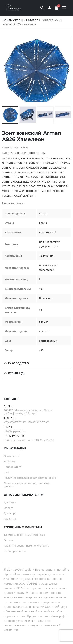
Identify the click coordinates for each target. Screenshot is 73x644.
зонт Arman (63, 163)
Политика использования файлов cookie (30, 478)
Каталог (32, 20)
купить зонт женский (51, 182)
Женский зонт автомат (39, 163)
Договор (9, 513)
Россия (43, 223)
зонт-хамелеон (29, 168)
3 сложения (46, 256)
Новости (9, 461)
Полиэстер (46, 298)
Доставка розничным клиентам (24, 535)
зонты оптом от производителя (23, 177)
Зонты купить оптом (16, 172)
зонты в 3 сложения (53, 168)
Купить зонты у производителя (22, 186)
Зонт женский (48, 232)
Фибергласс (46, 270)
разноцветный (48, 341)
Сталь (54, 265)
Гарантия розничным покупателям (27, 546)
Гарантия (10, 519)
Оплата (9, 508)
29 (41, 310)
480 (41, 350)
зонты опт (37, 172)
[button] (68, 71)
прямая (44, 322)
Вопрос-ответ (13, 467)
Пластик (44, 265)
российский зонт (24, 196)
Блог (7, 472)
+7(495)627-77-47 (15, 422)
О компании (12, 456)
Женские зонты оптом (31, 153)
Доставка (10, 502)
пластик (44, 331)
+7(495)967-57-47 (38, 422)
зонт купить (10, 168)
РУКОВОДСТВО (18, 363)
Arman (15, 158)
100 (41, 289)
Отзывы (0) (16, 373)
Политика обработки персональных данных (27, 485)
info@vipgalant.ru (15, 431)
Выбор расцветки (15, 551)
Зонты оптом (13, 20)
